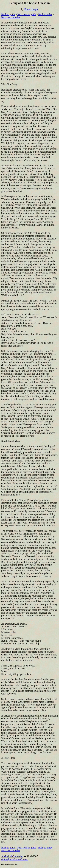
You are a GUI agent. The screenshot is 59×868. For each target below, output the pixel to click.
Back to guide (8, 14)
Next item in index (11, 17)
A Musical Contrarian (12, 856)
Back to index (45, 14)
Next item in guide (27, 14)
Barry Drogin (31, 9)
